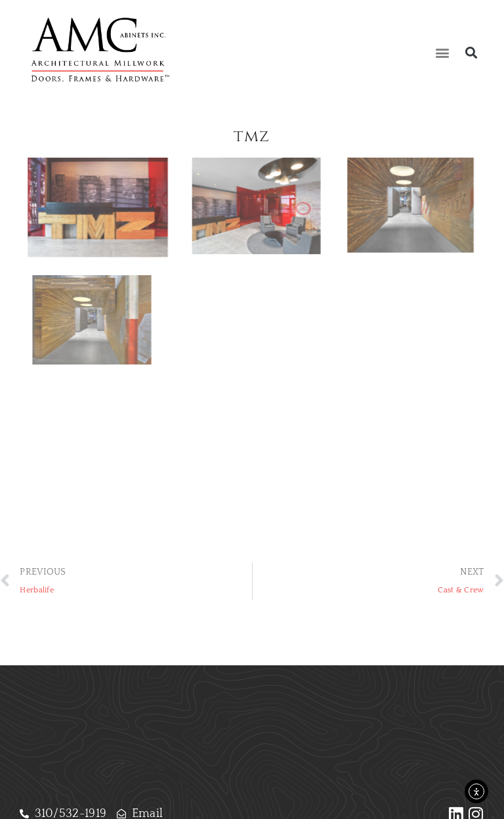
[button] (443, 53)
